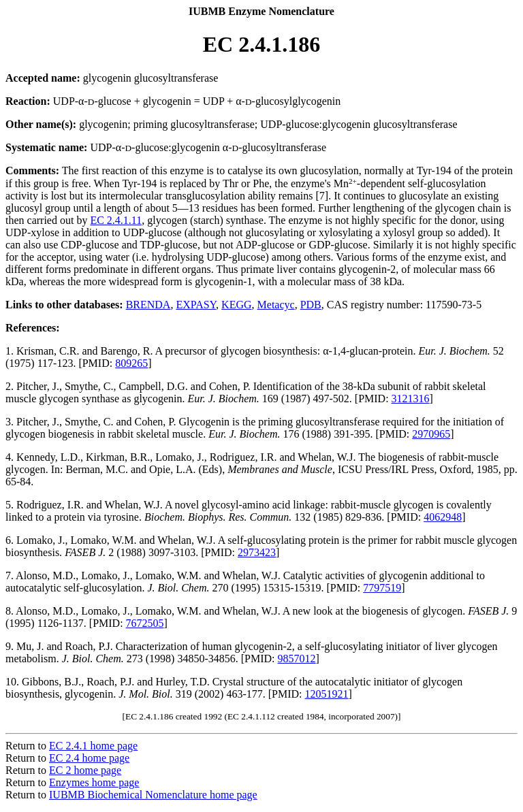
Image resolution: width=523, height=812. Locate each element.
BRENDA (148, 305)
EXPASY (196, 305)
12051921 (327, 694)
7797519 (382, 588)
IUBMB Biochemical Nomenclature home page (153, 795)
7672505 (145, 623)
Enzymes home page (94, 782)
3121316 (411, 399)
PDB (311, 305)
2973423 (257, 552)
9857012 (297, 659)
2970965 (431, 434)
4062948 (443, 517)
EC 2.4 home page (89, 758)
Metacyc (276, 305)
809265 (131, 363)
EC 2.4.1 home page (93, 746)
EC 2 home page (85, 770)
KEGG (236, 305)
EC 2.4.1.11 (116, 220)
